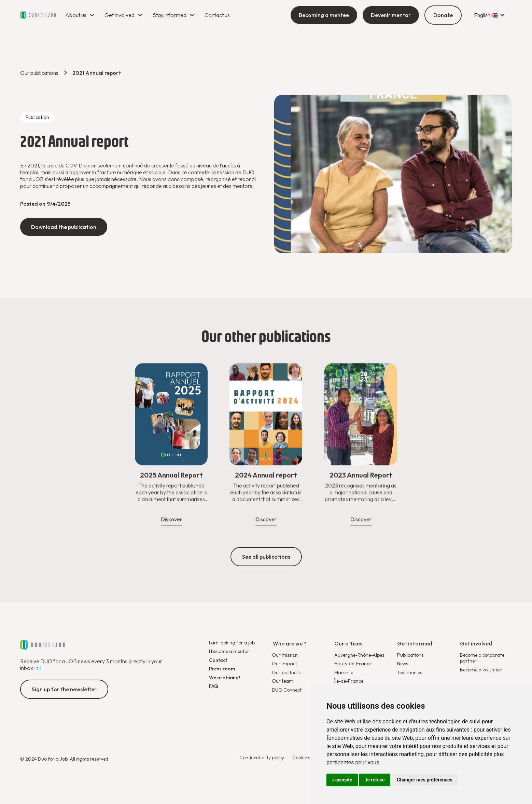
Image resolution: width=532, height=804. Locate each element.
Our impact (284, 664)
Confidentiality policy (262, 758)
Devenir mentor (391, 15)
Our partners (286, 673)
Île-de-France (349, 681)
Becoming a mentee (324, 15)
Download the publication (64, 227)
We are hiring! (225, 678)
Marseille (344, 672)
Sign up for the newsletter (64, 689)
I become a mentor (229, 651)
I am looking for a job (232, 643)
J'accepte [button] (342, 780)
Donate (443, 15)
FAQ (214, 686)
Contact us (217, 15)
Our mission (285, 655)
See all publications (266, 557)
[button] (81, 15)
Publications (410, 655)
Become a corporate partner (482, 658)
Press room (222, 669)
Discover (171, 524)
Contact (218, 660)
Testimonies (410, 673)
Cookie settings (308, 758)
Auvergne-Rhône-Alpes (359, 655)
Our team (283, 681)
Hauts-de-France (353, 664)
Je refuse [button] (375, 780)
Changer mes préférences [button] (425, 780)
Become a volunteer (481, 670)
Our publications (39, 73)
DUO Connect (287, 690)
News (403, 664)
